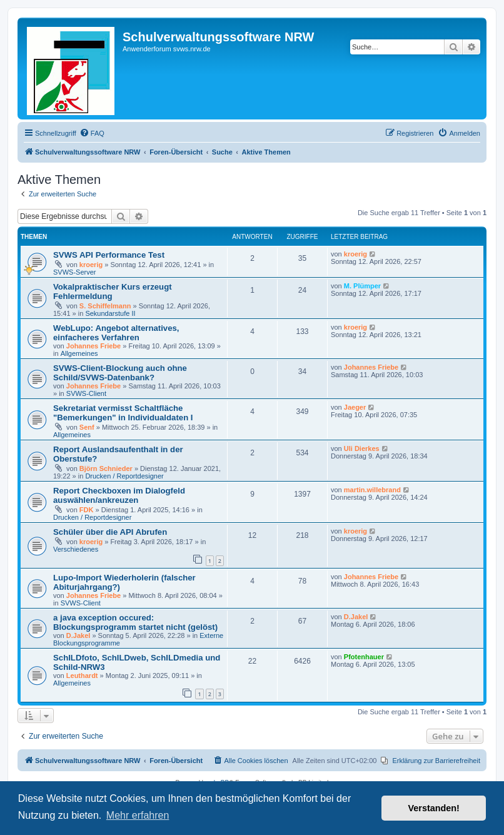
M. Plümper (362, 286)
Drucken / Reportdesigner (124, 476)
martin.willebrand (372, 490)
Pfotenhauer (364, 657)
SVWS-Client (86, 393)
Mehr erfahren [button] (138, 815)
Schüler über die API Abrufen (110, 532)
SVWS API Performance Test (109, 255)
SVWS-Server (74, 272)
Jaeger (355, 407)
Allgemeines (79, 353)
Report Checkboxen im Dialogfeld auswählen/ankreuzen (119, 495)
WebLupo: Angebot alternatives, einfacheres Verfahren (116, 333)
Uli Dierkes (362, 448)
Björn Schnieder (106, 468)
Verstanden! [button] (434, 808)
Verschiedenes (76, 549)
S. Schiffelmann (105, 306)
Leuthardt (82, 676)
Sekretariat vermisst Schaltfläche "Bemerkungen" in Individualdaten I (123, 413)
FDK (87, 510)
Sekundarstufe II (110, 313)
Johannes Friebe (93, 346)
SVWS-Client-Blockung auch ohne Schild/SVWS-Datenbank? (120, 373)
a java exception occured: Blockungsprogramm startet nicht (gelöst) (135, 622)
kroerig (91, 265)
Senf (87, 427)
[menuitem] (92, 133)
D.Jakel (78, 635)
